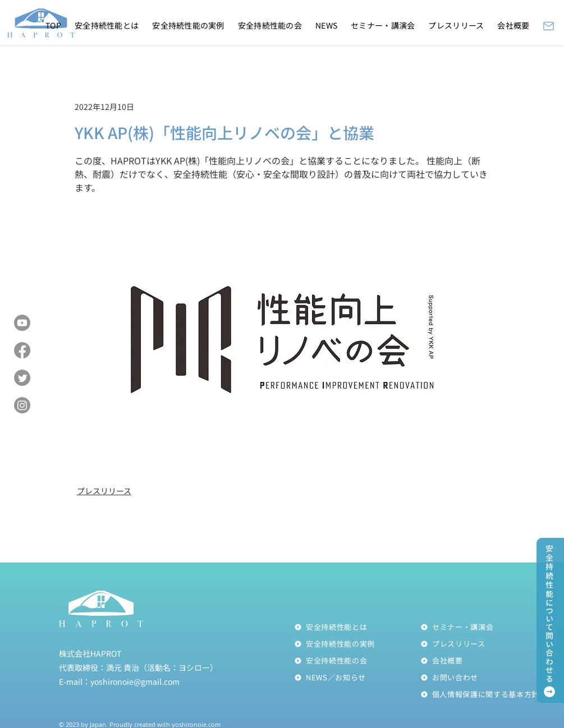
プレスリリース (104, 491)
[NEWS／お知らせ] (357, 678)
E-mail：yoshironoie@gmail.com (119, 681)
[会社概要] (483, 661)
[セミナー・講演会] (483, 627)
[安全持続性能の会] (357, 661)
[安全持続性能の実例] (357, 644)
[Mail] (549, 26)
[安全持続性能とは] (357, 627)
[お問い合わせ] (483, 678)
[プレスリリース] (483, 644)
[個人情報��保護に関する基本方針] (483, 694)
